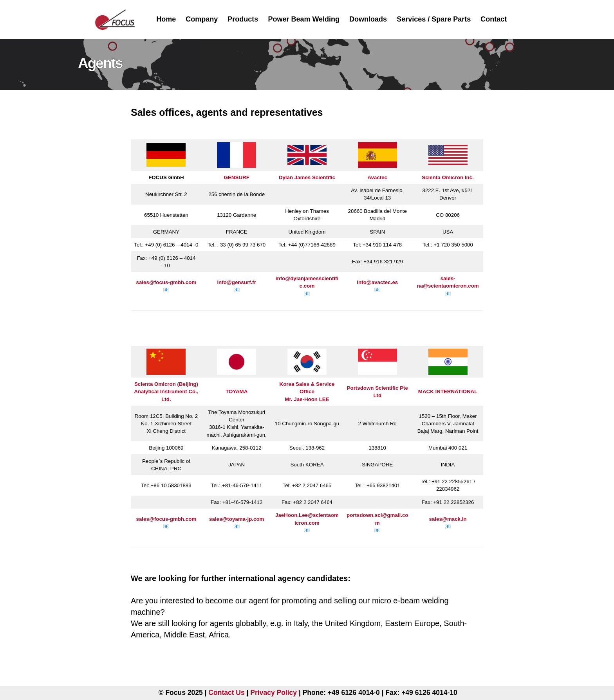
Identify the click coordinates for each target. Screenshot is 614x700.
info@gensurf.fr (237, 282)
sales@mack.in (448, 519)
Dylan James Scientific (307, 177)
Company (202, 19)
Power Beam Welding (304, 19)
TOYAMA (237, 391)
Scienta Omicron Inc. (448, 177)
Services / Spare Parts (434, 19)
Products (243, 19)
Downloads (368, 19)
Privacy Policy (274, 693)
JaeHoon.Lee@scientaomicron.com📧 (307, 523)
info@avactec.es (377, 282)
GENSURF (237, 177)
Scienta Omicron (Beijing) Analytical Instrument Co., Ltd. (166, 391)
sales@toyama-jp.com (237, 519)
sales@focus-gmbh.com (166, 282)
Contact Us (226, 693)
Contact (494, 19)
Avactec (377, 177)
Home (166, 19)
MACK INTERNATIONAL (448, 391)
